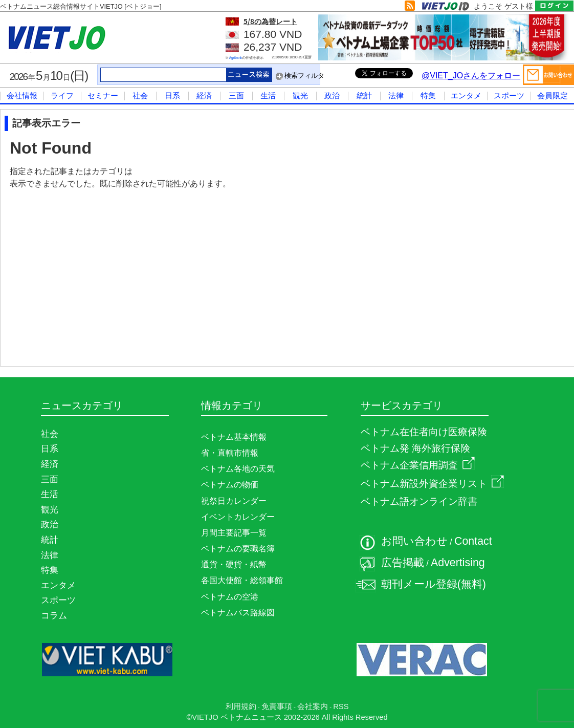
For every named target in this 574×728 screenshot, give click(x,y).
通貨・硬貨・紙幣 (234, 564)
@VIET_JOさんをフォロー (471, 76)
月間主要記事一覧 (234, 533)
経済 (204, 95)
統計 (364, 95)
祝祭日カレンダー (234, 501)
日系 (172, 95)
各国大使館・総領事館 (242, 580)
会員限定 (553, 95)
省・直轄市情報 (230, 453)
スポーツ (509, 95)
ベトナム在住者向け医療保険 (424, 432)
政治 (332, 95)
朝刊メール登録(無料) (434, 584)
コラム (54, 615)
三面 (236, 95)
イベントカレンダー (238, 517)
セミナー (103, 95)
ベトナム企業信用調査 (418, 465)
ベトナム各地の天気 (238, 469)
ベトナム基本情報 (234, 437)
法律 (396, 95)
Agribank (236, 58)
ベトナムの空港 (230, 597)
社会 (140, 95)
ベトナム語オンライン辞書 (419, 501)
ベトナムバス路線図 (238, 613)
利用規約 (241, 706)
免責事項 (277, 706)
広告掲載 (403, 563)
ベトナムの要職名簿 (238, 549)
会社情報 (22, 95)
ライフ (62, 95)
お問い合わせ (414, 541)
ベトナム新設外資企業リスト (432, 484)
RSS (341, 706)
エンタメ (466, 95)
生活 (268, 95)
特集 (428, 95)
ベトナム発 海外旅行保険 (415, 448)
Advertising (458, 563)
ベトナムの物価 (230, 485)
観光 (300, 95)
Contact (473, 541)
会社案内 (313, 706)
